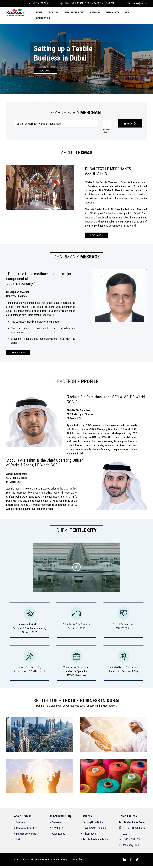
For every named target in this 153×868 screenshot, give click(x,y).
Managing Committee (27, 829)
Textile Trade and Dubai (96, 840)
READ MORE (45, 71)
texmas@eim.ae (137, 3)
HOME (39, 13)
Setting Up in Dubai (93, 823)
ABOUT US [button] (53, 13)
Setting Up (58, 829)
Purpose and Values (26, 835)
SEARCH (130, 125)
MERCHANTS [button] (113, 13)
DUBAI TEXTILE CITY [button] (74, 13)
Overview (21, 823)
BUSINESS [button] (95, 13)
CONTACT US (43, 18)
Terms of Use (78, 860)
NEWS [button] (128, 13)
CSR (18, 840)
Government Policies (94, 829)
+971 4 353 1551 (39, 3)
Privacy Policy (60, 860)
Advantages (59, 835)
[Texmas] (15, 12)
